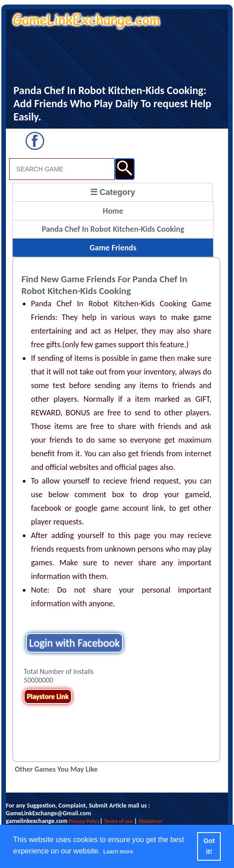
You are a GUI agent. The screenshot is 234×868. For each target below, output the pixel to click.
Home (113, 211)
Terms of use (119, 821)
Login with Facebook (74, 643)
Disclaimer (150, 821)
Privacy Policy (84, 821)
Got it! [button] (209, 846)
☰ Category (113, 192)
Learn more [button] (118, 852)
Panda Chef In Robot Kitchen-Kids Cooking (113, 229)
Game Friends (113, 248)
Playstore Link (48, 696)
